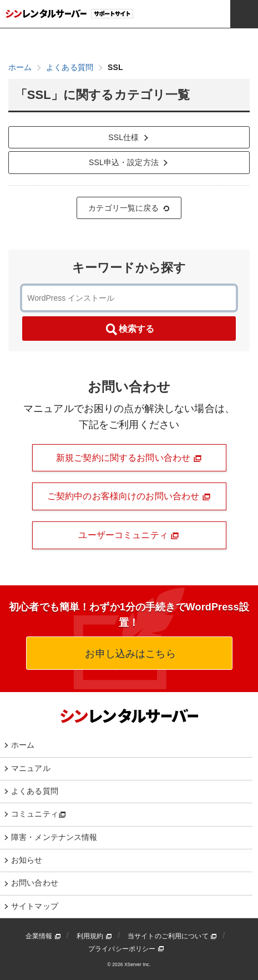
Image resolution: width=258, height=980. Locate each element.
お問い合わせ (35, 883)
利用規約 (94, 936)
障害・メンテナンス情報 (54, 837)
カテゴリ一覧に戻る (129, 208)
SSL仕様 (129, 137)
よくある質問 (35, 791)
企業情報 (43, 936)
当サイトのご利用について (172, 936)
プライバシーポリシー (126, 949)
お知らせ (27, 860)
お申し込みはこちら (129, 654)
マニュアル (31, 768)
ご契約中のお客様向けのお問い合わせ (129, 496)
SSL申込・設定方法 (129, 162)
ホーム (23, 745)
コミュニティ (39, 814)
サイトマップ (35, 906)
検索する (129, 330)
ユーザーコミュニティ (129, 535)
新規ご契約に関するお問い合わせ (129, 458)
